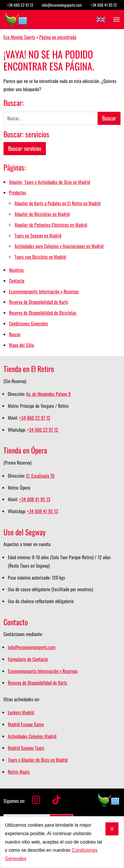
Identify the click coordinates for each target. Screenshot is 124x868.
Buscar (15, 334)
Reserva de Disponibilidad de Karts (39, 302)
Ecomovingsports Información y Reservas (44, 291)
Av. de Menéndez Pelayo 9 (48, 394)
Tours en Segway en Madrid (38, 235)
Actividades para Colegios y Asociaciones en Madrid (59, 246)
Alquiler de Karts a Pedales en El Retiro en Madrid (57, 203)
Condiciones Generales (28, 323)
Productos (18, 192)
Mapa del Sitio (21, 345)
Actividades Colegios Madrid (32, 736)
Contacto (17, 281)
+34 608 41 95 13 (104, 5)
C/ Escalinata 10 (40, 476)
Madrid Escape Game (26, 724)
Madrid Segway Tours (26, 748)
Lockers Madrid (21, 712)
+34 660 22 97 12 (20, 5)
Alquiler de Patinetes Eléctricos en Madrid (51, 225)
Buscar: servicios (25, 148)
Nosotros (16, 270)
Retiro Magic (19, 772)
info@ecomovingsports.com (62, 5)
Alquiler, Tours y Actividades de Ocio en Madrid (50, 182)
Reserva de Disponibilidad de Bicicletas (43, 313)
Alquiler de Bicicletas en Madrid (42, 214)
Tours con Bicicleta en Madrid (40, 257)
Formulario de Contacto (28, 659)
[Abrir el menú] (115, 20)
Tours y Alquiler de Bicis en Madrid (38, 760)
